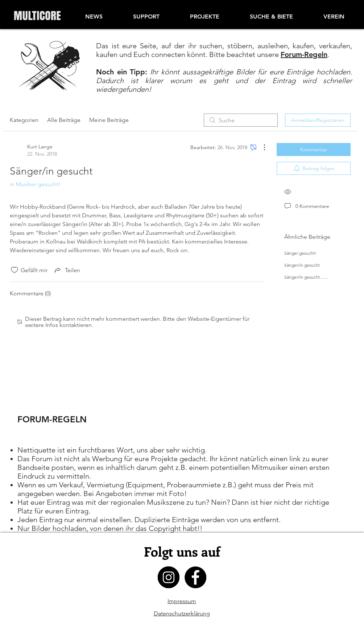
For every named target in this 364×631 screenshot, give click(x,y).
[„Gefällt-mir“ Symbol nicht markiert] (15, 270)
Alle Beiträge (64, 120)
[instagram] (169, 577)
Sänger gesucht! (300, 253)
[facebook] (195, 577)
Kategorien (24, 120)
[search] (241, 120)
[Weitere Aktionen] (261, 147)
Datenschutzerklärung (182, 613)
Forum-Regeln (304, 54)
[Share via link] (67, 270)
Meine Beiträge (109, 120)
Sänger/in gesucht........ (306, 277)
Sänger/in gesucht (302, 265)
